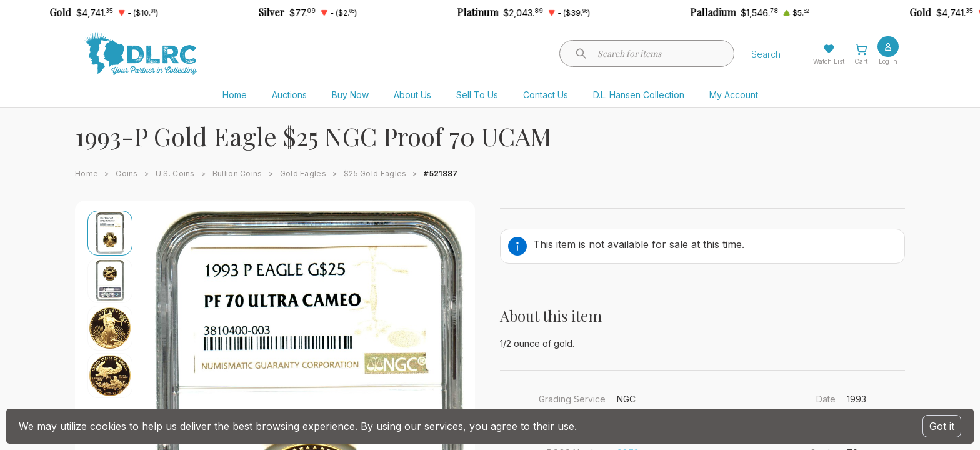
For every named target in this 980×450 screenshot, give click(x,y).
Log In (888, 61)
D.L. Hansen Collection (639, 95)
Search (766, 54)
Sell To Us (477, 95)
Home (235, 95)
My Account (734, 95)
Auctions (289, 95)
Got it (942, 426)
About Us (412, 95)
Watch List (829, 61)
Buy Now (350, 95)
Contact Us (546, 95)
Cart (861, 61)
